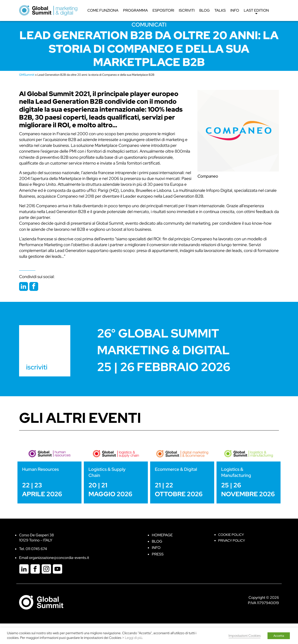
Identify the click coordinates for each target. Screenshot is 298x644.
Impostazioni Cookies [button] (245, 636)
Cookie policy (231, 535)
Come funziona (103, 10)
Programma (135, 10)
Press (158, 554)
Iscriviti (187, 10)
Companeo (208, 176)
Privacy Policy (232, 541)
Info (235, 10)
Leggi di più (133, 638)
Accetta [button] (279, 636)
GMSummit (27, 75)
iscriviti (37, 367)
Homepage (162, 535)
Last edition (256, 12)
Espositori (163, 10)
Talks (220, 10)
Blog (205, 10)
